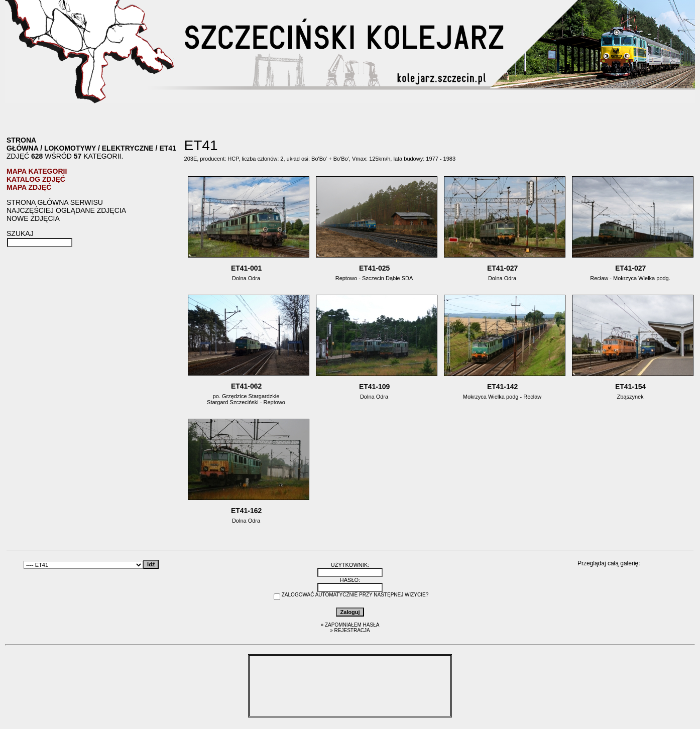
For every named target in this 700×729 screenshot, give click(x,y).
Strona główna (22, 144)
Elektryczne (128, 148)
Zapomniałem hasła (352, 625)
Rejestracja (352, 630)
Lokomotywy (70, 148)
